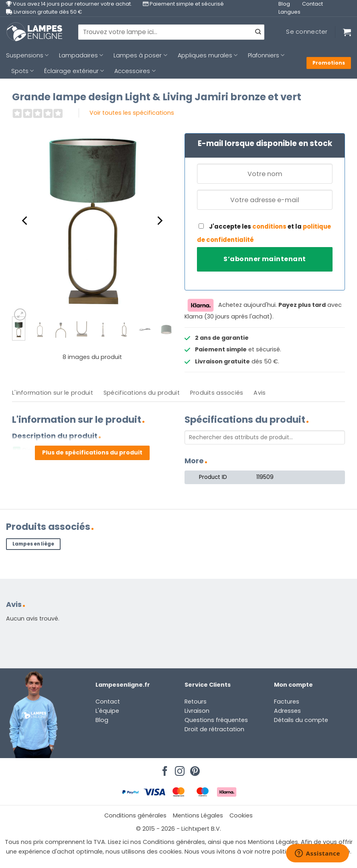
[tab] (53, 393)
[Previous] (25, 221)
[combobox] (171, 32)
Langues (289, 12)
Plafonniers (266, 55)
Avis (260, 393)
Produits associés (217, 393)
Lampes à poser (140, 55)
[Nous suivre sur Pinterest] (194, 769)
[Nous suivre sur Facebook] (164, 769)
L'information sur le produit (53, 393)
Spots (22, 71)
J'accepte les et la (264, 233)
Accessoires (135, 71)
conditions (269, 226)
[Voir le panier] (347, 32)
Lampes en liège (33, 544)
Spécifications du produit (142, 393)
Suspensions (27, 55)
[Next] (159, 221)
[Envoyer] (258, 32)
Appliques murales (208, 55)
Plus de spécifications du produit (92, 452)
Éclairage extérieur (74, 71)
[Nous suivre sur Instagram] (178, 769)
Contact (312, 4)
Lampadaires (81, 55)
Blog (284, 4)
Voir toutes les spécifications (132, 113)
